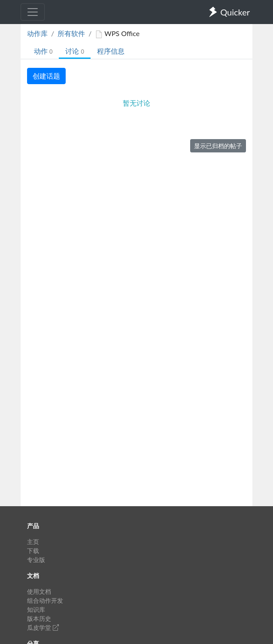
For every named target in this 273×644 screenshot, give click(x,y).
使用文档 (39, 591)
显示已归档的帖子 (218, 146)
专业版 (36, 560)
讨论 (74, 51)
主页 (33, 542)
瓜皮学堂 (43, 627)
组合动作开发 (45, 600)
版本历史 (39, 618)
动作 (43, 51)
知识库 (36, 609)
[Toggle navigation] (33, 12)
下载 (33, 551)
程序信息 (111, 51)
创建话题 (46, 76)
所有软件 (71, 33)
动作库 (37, 33)
